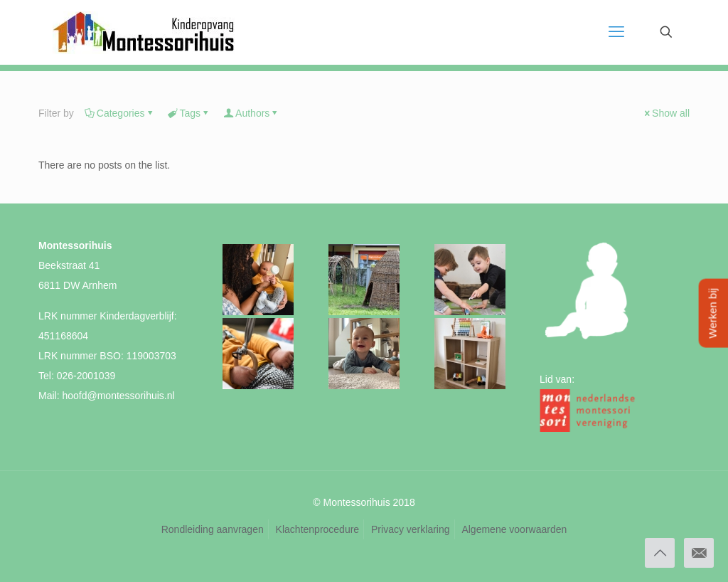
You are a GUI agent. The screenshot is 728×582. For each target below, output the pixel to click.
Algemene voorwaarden (514, 529)
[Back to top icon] (660, 553)
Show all (666, 113)
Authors (251, 113)
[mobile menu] (616, 32)
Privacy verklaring (410, 529)
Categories (120, 113)
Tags (189, 113)
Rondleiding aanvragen (213, 529)
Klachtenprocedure (318, 529)
